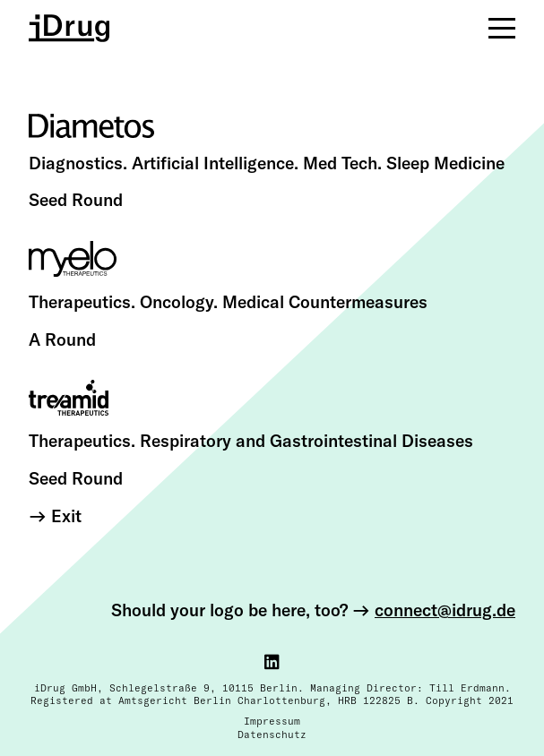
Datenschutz (272, 735)
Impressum (272, 721)
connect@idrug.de (445, 610)
